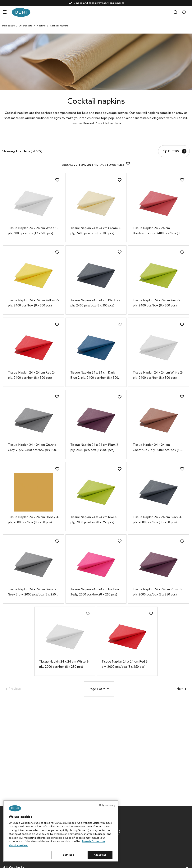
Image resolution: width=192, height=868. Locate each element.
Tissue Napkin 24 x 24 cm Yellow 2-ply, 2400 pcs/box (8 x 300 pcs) (33, 303)
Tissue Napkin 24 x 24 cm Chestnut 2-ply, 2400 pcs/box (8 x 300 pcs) (157, 448)
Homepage (9, 26)
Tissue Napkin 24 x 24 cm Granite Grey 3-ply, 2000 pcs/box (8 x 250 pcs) (32, 592)
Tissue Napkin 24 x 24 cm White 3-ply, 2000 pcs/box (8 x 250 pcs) (64, 664)
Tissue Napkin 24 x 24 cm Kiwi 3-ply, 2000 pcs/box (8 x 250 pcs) (94, 520)
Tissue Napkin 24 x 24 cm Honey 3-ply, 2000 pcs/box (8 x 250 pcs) (33, 520)
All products (26, 26)
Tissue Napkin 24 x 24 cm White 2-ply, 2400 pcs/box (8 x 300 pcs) (158, 375)
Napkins (41, 26)
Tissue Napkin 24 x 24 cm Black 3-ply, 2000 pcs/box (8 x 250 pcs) (157, 520)
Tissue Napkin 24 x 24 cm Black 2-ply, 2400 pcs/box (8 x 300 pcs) (95, 303)
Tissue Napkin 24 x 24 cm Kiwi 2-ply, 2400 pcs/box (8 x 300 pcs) (156, 303)
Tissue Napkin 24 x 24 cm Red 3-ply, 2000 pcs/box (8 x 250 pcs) (125, 664)
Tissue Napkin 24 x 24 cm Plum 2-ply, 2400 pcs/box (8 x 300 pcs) (95, 448)
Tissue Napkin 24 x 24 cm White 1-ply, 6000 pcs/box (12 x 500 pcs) (33, 231)
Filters (14, 140)
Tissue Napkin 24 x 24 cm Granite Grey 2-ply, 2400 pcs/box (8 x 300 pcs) (32, 448)
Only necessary (107, 805)
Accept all (100, 855)
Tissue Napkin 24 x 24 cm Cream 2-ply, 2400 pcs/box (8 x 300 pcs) (96, 231)
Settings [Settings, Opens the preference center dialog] (68, 855)
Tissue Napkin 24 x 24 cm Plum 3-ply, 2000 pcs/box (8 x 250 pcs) (157, 592)
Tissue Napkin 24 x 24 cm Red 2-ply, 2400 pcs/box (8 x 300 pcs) (31, 375)
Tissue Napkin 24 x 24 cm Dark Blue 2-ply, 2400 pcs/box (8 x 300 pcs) (94, 376)
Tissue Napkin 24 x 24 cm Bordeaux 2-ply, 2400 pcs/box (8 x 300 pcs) (157, 231)
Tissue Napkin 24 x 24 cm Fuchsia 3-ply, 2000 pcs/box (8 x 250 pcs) (95, 592)
